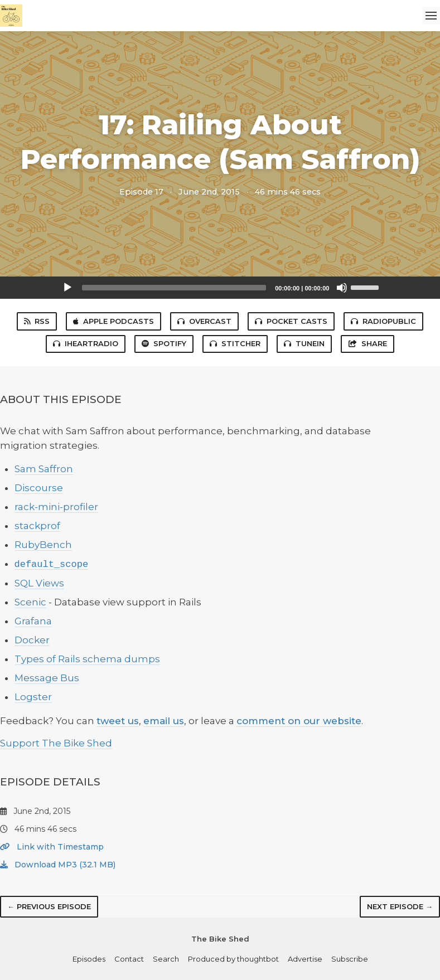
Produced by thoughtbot (233, 959)
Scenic (30, 602)
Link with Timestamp (52, 847)
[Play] (67, 288)
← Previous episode (49, 906)
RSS (37, 321)
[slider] (174, 288)
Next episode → (400, 906)
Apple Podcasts (113, 321)
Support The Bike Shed (56, 743)
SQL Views (39, 583)
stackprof (37, 526)
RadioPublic (383, 321)
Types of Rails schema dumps (87, 659)
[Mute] (342, 288)
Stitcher (235, 343)
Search (166, 959)
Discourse (39, 488)
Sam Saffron (44, 469)
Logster (33, 697)
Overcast (204, 321)
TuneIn (304, 343)
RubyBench (43, 545)
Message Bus (47, 678)
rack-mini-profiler (56, 507)
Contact (129, 959)
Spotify (164, 343)
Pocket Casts (291, 321)
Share (368, 343)
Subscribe (350, 959)
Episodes (89, 959)
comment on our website (299, 721)
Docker (32, 640)
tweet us (118, 721)
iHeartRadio (86, 343)
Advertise (305, 959)
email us (164, 721)
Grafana (33, 621)
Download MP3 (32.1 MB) (58, 865)
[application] (220, 288)
